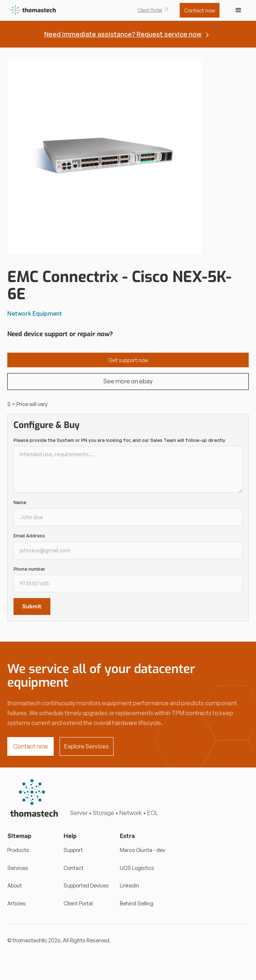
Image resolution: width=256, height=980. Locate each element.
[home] (32, 10)
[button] (238, 10)
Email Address (29, 536)
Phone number (29, 569)
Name (20, 502)
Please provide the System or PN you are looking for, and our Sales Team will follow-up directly (119, 440)
